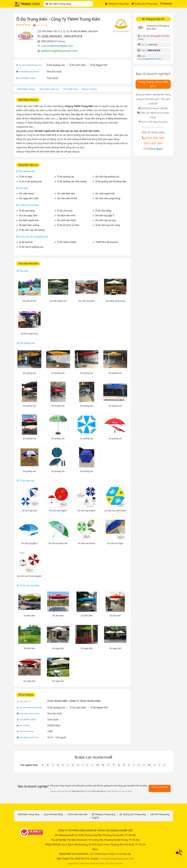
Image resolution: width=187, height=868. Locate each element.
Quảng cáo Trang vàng (144, 4)
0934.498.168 (154, 138)
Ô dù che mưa (65, 211)
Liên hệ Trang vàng (160, 814)
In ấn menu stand (67, 242)
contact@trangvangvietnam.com (117, 859)
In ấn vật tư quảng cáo (31, 247)
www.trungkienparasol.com (59, 51)
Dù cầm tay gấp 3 (105, 215)
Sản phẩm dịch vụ (49, 89)
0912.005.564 (153, 143)
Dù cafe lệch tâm (66, 193)
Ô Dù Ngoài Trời (99, 65)
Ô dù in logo (26, 177)
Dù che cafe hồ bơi (67, 198)
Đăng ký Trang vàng (117, 4)
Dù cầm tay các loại (106, 220)
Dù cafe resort (27, 193)
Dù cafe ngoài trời (105, 193)
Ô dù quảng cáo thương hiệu (111, 181)
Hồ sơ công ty (89, 89)
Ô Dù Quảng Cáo (56, 65)
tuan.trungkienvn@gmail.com (57, 46)
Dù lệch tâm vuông (29, 225)
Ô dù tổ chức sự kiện (68, 225)
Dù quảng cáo (27, 171)
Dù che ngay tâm (28, 215)
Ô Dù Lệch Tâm (77, 65)
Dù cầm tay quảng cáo (107, 177)
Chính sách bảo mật (77, 814)
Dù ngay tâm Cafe (29, 198)
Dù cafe (24, 188)
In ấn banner (26, 242)
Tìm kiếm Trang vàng (58, 4)
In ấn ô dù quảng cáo (30, 181)
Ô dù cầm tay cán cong (108, 225)
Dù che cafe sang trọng (108, 198)
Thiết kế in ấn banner (107, 242)
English (96, 817)
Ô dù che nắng (103, 211)
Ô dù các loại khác (29, 205)
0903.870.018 (73, 36)
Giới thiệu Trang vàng (28, 814)
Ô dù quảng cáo (66, 177)
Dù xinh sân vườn (67, 220)
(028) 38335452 (52, 36)
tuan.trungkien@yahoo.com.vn (150, 59)
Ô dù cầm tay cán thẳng (32, 230)
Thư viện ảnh (70, 89)
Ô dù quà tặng (27, 211)
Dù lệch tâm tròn (66, 215)
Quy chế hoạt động (53, 814)
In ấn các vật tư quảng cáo (34, 237)
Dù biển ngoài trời (29, 220)
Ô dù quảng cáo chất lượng (72, 181)
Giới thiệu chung (26, 89)
